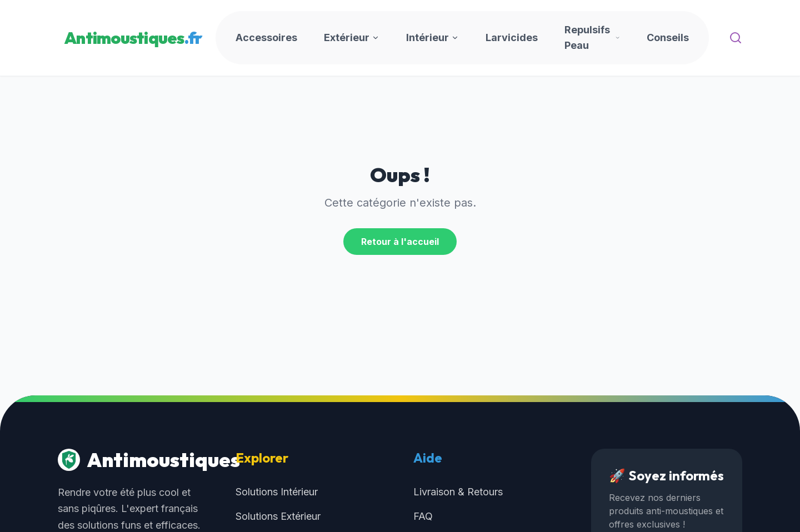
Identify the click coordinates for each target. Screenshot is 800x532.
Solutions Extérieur (278, 516)
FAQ (423, 516)
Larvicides (512, 37)
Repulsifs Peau (592, 37)
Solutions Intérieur (277, 492)
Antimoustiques (133, 460)
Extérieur (352, 37)
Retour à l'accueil (400, 242)
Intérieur (432, 37)
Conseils (668, 37)
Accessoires (266, 37)
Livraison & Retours (458, 492)
